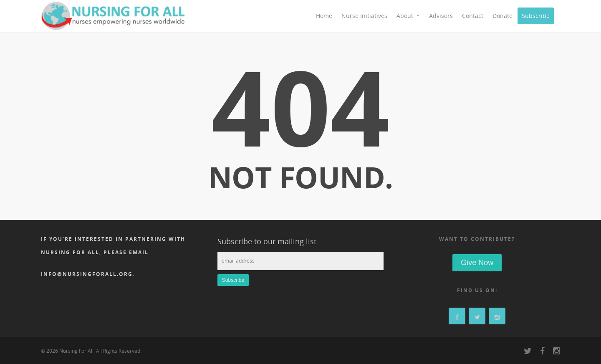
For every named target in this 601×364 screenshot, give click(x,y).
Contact (473, 16)
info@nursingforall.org (87, 274)
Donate (503, 16)
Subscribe (536, 16)
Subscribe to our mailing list (267, 241)
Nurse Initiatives (364, 16)
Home (324, 16)
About (409, 16)
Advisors (441, 16)
